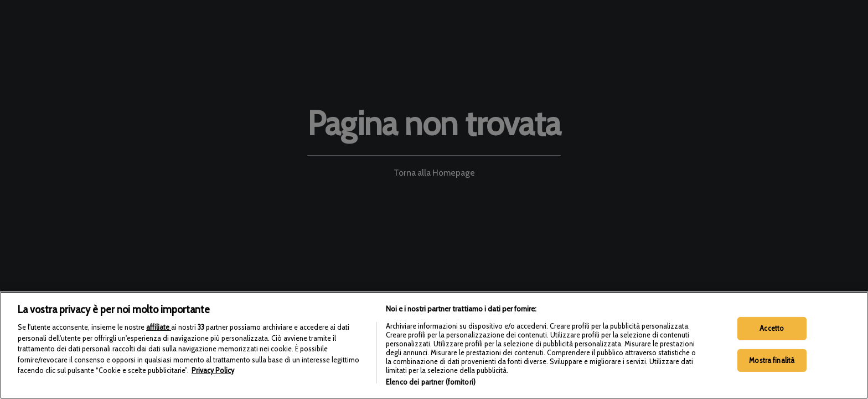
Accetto (772, 347)
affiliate (159, 346)
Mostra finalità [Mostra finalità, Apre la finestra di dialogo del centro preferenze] (772, 379)
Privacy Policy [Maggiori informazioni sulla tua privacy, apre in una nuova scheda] (213, 390)
